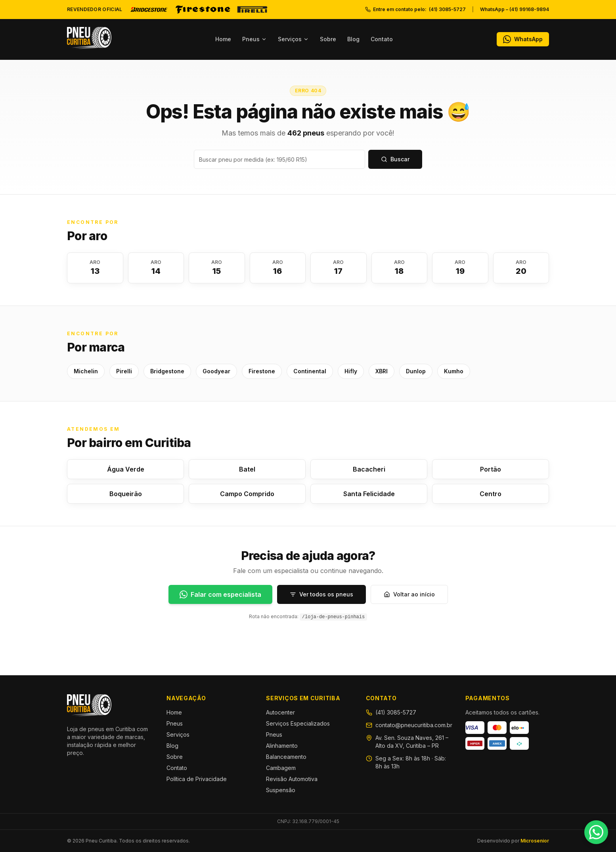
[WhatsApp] (523, 39)
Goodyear (216, 371)
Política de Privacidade (197, 779)
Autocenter (280, 712)
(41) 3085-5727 (396, 712)
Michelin (86, 371)
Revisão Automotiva (292, 779)
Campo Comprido (247, 494)
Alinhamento (282, 746)
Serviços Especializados (298, 723)
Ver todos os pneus (321, 594)
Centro (491, 494)
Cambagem (281, 768)
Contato (382, 39)
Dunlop (416, 371)
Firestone (262, 371)
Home (223, 39)
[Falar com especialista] (220, 594)
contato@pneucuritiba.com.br (414, 725)
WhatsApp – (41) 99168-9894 (515, 9)
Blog (353, 39)
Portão (491, 469)
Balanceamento (286, 757)
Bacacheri (369, 469)
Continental (310, 371)
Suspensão (281, 790)
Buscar (395, 159)
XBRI (382, 371)
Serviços (293, 39)
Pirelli (124, 371)
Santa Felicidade (369, 494)
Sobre (328, 39)
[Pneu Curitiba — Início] (89, 38)
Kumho (454, 371)
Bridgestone (167, 371)
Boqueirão (126, 494)
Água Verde (126, 469)
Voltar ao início (409, 594)
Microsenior (535, 841)
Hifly (351, 371)
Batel (247, 469)
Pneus (254, 39)
